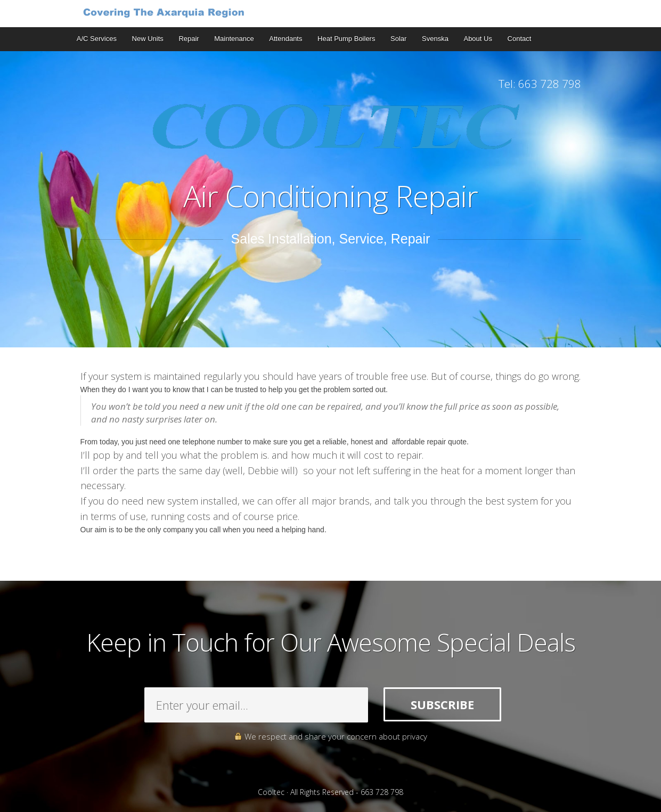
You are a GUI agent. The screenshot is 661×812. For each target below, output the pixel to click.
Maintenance (234, 39)
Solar (398, 39)
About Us (478, 39)
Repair (189, 39)
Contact (520, 39)
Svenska (435, 39)
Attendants (285, 39)
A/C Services (97, 39)
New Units (148, 39)
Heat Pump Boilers (346, 39)
